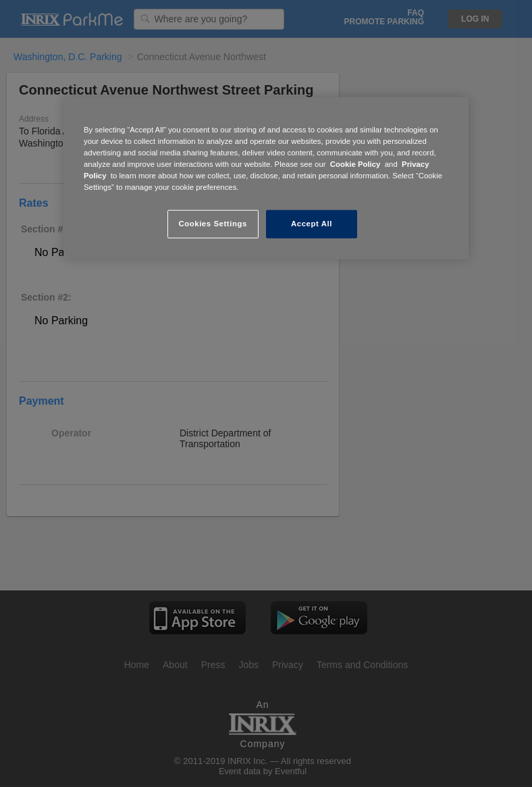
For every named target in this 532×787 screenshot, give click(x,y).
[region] (266, 178)
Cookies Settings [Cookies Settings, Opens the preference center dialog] (212, 224)
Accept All (312, 224)
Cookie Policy (355, 164)
